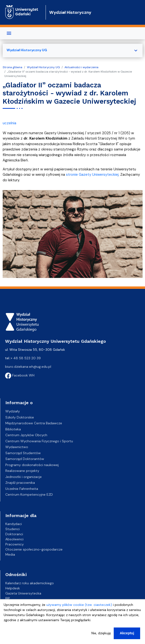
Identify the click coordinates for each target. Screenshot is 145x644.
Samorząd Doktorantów (25, 459)
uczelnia (9, 123)
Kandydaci (14, 524)
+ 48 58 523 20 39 (26, 358)
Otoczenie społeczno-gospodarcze (34, 549)
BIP (8, 598)
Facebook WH (20, 375)
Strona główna (12, 67)
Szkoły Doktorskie (20, 417)
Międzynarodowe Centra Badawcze (34, 423)
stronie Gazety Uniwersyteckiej (92, 175)
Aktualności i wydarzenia (81, 67)
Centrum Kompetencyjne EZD (29, 494)
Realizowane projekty (22, 471)
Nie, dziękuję (101, 634)
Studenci (12, 529)
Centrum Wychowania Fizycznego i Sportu (39, 441)
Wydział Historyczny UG (43, 67)
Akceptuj (127, 634)
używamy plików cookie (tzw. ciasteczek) (79, 605)
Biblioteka (13, 429)
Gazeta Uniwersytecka (23, 593)
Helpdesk (13, 588)
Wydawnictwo (17, 447)
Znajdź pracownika (20, 483)
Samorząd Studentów (23, 453)
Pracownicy (15, 544)
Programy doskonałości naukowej (32, 465)
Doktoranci (14, 534)
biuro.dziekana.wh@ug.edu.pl (28, 367)
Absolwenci (14, 539)
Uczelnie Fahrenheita (22, 489)
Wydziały (13, 411)
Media (10, 554)
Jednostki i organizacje (24, 477)
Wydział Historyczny (70, 12)
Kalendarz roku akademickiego (30, 583)
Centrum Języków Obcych (26, 435)
